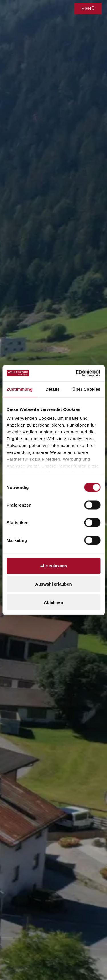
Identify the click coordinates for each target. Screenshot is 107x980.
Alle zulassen (53, 566)
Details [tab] (53, 389)
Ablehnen (53, 602)
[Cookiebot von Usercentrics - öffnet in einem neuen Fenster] (76, 373)
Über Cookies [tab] (86, 389)
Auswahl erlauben (53, 584)
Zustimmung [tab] (20, 389)
